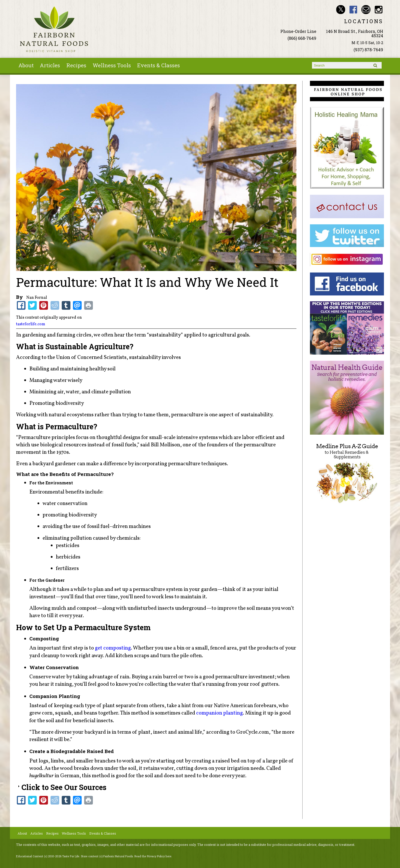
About (26, 65)
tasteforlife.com (31, 324)
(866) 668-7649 (302, 38)
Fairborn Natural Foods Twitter (341, 10)
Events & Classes (159, 65)
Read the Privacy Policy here (153, 856)
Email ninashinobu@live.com (366, 10)
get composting (113, 648)
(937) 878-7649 (368, 50)
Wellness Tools (112, 65)
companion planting (220, 713)
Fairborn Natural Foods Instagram (379, 10)
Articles (50, 65)
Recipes (76, 65)
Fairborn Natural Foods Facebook (353, 10)
